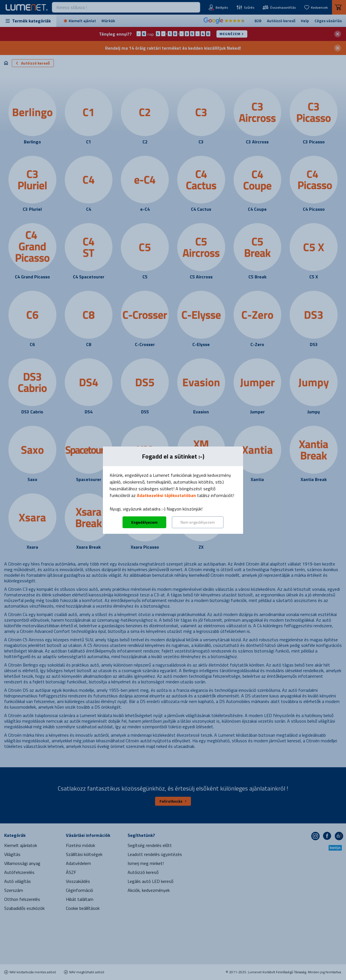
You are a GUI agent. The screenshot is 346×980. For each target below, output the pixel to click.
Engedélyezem (144, 522)
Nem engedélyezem (198, 522)
